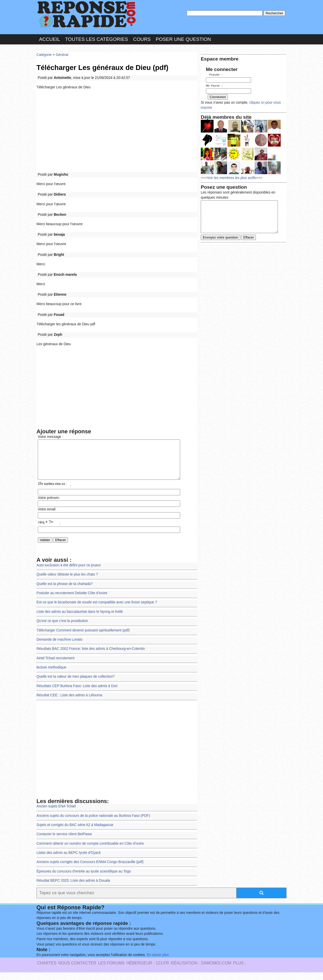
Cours (142, 39)
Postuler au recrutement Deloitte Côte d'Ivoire (72, 601)
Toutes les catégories (96, 39)
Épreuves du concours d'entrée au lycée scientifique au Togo (84, 879)
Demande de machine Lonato (59, 647)
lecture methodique (51, 675)
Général (62, 55)
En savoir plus (158, 963)
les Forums (111, 971)
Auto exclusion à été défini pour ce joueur (69, 573)
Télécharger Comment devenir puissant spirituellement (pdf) (83, 638)
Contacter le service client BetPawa (64, 842)
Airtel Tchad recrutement (55, 666)
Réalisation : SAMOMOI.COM (201, 971)
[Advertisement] (117, 131)
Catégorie (44, 55)
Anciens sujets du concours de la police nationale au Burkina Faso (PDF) (93, 823)
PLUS (238, 971)
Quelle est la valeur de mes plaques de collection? (76, 684)
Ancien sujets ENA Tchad (56, 814)
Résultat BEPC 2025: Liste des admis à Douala (73, 888)
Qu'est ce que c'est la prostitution (62, 629)
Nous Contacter (77, 971)
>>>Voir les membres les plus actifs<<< (232, 177)
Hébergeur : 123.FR (148, 971)
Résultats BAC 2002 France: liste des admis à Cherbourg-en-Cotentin (91, 656)
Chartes (47, 971)
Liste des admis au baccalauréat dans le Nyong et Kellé (80, 619)
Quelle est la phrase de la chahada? (65, 591)
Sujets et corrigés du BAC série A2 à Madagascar (75, 833)
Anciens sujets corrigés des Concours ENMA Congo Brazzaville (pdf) (90, 870)
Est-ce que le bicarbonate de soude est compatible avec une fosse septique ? (97, 610)
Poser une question (183, 39)
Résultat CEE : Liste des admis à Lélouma (69, 703)
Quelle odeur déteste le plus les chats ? (67, 582)
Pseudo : (214, 75)
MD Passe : (214, 85)
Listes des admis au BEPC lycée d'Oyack (69, 860)
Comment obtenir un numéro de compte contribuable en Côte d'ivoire (90, 851)
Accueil (49, 39)
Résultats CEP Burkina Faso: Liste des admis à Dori (77, 694)
